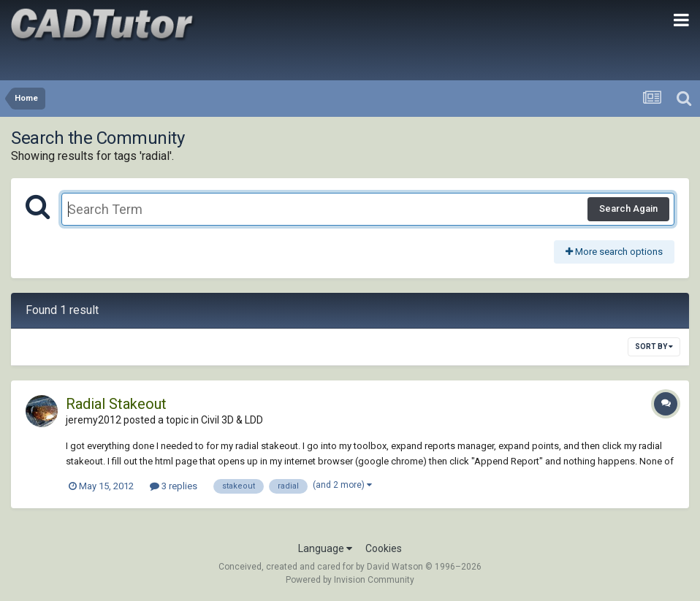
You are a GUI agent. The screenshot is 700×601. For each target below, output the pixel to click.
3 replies (174, 486)
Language (325, 548)
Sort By (654, 347)
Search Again (628, 208)
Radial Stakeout (116, 404)
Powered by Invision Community (350, 580)
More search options (614, 252)
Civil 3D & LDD (232, 420)
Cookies (384, 548)
